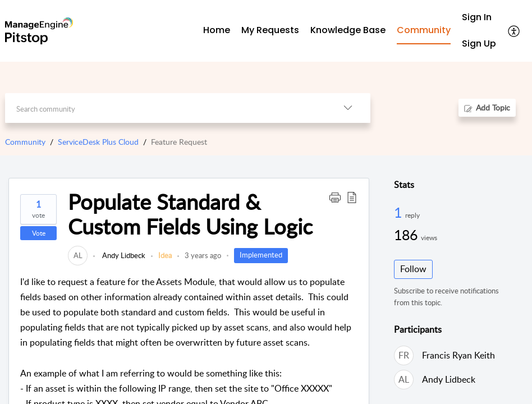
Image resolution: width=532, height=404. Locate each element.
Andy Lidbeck (123, 255)
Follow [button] (413, 269)
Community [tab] (424, 30)
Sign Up (479, 43)
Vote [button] (39, 233)
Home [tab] (217, 30)
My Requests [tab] (270, 30)
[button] (335, 197)
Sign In (477, 17)
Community (25, 142)
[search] (165, 108)
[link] (78, 255)
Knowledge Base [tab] (348, 30)
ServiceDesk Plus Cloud (98, 142)
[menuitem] (479, 18)
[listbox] (348, 108)
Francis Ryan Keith (458, 355)
